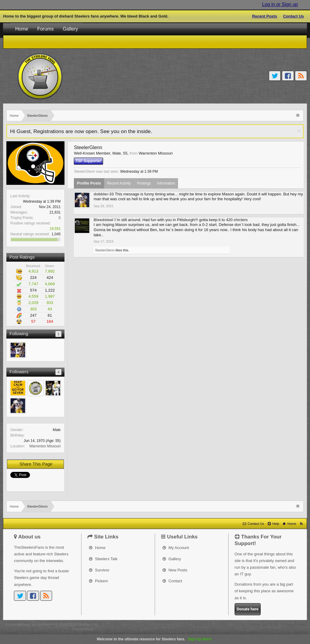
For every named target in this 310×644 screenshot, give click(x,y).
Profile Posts (89, 183)
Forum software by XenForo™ (52, 625)
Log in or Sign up (280, 4)
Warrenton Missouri (45, 446)
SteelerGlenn (105, 250)
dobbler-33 (104, 194)
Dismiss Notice (299, 131)
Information (166, 183)
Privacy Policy (293, 625)
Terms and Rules (265, 625)
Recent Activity (119, 183)
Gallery (70, 29)
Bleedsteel (103, 220)
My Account (176, 548)
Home (22, 29)
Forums (45, 29)
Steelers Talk (103, 559)
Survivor (99, 570)
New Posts (175, 570)
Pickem (98, 581)
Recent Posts (265, 16)
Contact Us (294, 16)
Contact (172, 581)
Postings (144, 183)
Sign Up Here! (200, 639)
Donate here (248, 609)
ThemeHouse (83, 629)
